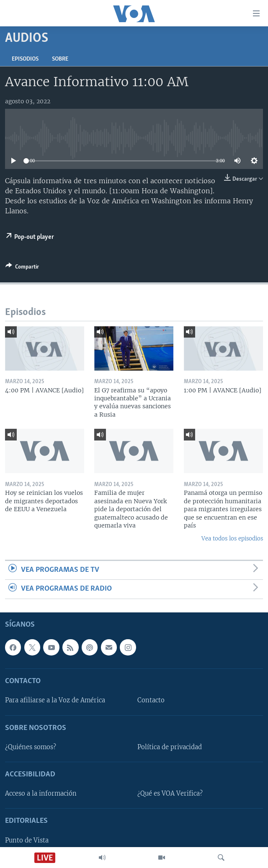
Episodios (25, 59)
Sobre (60, 59)
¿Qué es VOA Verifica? (170, 794)
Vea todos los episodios (232, 539)
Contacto (151, 700)
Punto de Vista (27, 840)
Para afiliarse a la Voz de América (55, 700)
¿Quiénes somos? (31, 747)
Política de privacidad (170, 747)
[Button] (22, 268)
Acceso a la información (41, 794)
